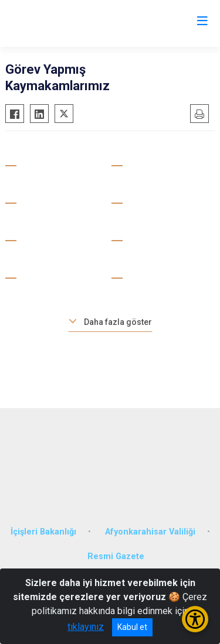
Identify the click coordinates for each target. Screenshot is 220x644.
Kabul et (132, 627)
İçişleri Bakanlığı (43, 532)
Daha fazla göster (118, 322)
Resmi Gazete (116, 556)
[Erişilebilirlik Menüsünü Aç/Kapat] (195, 619)
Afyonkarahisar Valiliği (150, 532)
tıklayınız (86, 627)
